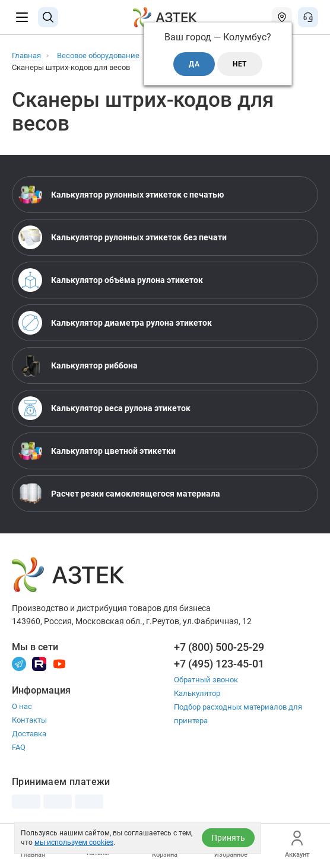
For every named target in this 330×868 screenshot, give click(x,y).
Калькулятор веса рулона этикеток (104, 408)
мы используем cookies (74, 842)
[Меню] (22, 17)
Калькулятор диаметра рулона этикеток (115, 323)
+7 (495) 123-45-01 (219, 664)
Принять (228, 838)
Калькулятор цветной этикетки (97, 451)
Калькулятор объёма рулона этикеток (111, 280)
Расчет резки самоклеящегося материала (119, 494)
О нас (22, 706)
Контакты (29, 720)
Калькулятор (197, 693)
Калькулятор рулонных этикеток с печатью (121, 195)
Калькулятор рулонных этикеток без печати (123, 237)
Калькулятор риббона (78, 365)
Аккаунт (297, 845)
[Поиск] (48, 17)
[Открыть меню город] (282, 17)
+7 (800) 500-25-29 (219, 647)
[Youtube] (59, 663)
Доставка (29, 734)
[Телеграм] (19, 663)
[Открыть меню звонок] (308, 17)
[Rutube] (39, 663)
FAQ (19, 747)
